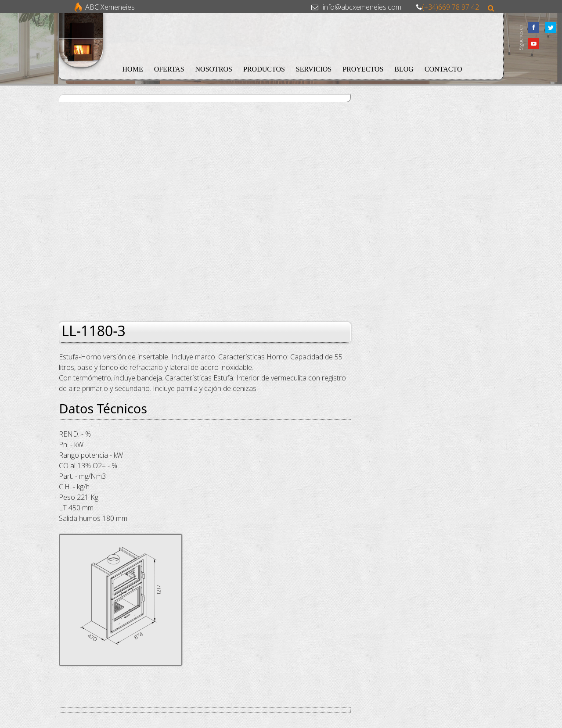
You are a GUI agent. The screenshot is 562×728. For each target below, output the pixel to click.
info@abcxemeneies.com (362, 7)
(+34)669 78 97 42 (450, 7)
